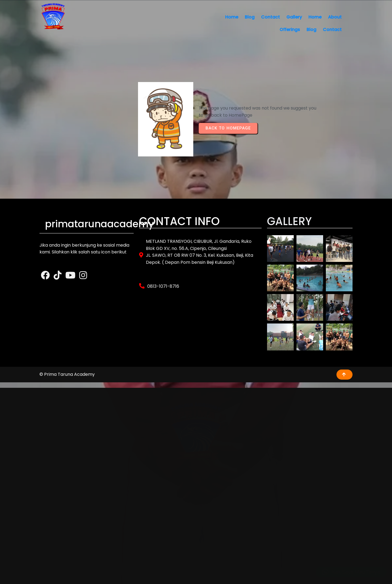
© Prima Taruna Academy (67, 374)
